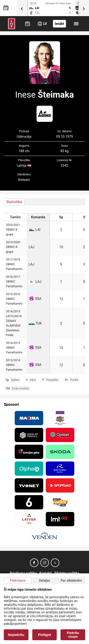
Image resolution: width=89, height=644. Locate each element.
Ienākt (59, 24)
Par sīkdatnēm (71, 580)
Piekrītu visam (73, 635)
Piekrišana (18, 580)
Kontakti (46, 573)
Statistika (14, 202)
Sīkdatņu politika (67, 573)
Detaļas (44, 580)
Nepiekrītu (16, 635)
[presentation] (22, 8)
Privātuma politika (23, 573)
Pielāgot (44, 635)
